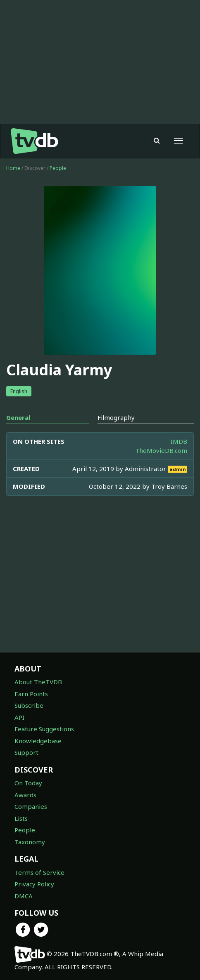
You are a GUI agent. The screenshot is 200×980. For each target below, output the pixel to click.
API (19, 717)
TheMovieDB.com (161, 450)
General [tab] (18, 417)
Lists (21, 818)
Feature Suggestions (44, 729)
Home (13, 168)
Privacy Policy (34, 884)
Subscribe (29, 705)
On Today (28, 783)
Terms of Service (39, 872)
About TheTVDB (38, 682)
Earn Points (31, 694)
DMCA (24, 896)
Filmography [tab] (116, 417)
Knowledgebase (38, 741)
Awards (25, 795)
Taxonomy (30, 842)
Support (26, 752)
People (58, 168)
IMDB (179, 441)
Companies (31, 806)
